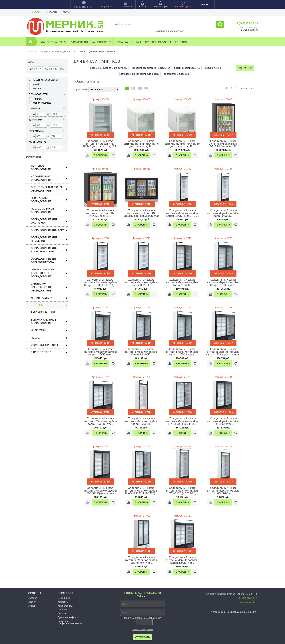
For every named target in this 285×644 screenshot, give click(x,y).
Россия (35, 88)
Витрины (49, 305)
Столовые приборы (49, 345)
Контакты (182, 42)
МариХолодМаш (40, 103)
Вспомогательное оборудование (49, 321)
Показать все (247, 88)
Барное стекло (49, 352)
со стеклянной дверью (176, 74)
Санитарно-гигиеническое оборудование (49, 287)
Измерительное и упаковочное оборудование (49, 273)
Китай (35, 84)
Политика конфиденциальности (70, 622)
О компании (79, 42)
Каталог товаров (53, 42)
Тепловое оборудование (49, 167)
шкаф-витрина (213, 68)
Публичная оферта (158, 42)
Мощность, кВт (47, 142)
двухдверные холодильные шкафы (140, 74)
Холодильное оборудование (49, 178)
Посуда (49, 338)
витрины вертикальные (187, 68)
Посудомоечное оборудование (49, 210)
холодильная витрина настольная (151, 68)
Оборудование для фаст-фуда (49, 221)
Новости (52, 12)
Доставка (121, 42)
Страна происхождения (47, 80)
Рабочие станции (43, 312)
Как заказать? (101, 42)
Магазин (36, 12)
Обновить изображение (142, 630)
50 (236, 88)
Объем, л (47, 108)
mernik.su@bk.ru (248, 602)
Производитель (47, 94)
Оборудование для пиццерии (49, 239)
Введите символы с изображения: (142, 618)
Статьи (67, 12)
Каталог (32, 598)
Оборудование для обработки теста (49, 260)
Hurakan (36, 99)
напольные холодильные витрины (108, 68)
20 (226, 88)
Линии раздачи (49, 298)
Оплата (137, 42)
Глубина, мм (47, 131)
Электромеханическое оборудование (49, 189)
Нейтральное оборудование (49, 200)
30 (231, 88)
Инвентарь (49, 330)
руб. (205, 5)
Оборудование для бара (49, 230)
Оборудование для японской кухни (49, 250)
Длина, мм (47, 120)
